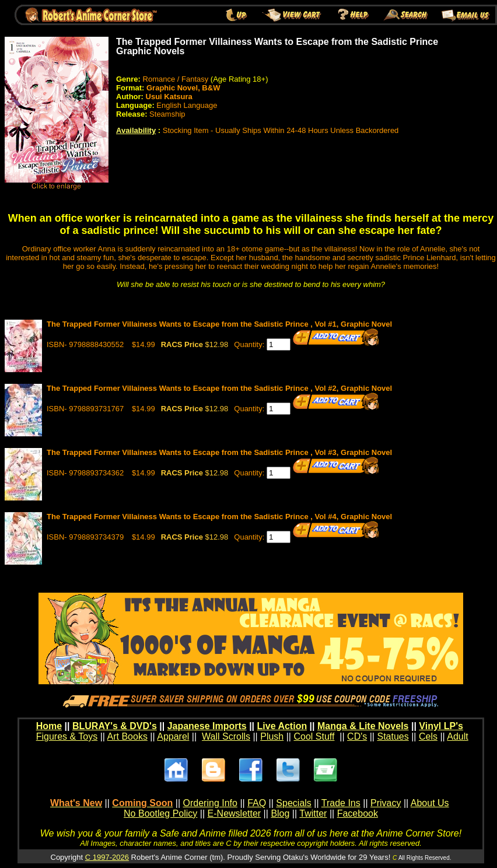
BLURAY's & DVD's (115, 726)
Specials (293, 803)
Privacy (386, 803)
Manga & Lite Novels (363, 726)
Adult (457, 736)
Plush (272, 736)
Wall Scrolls (226, 736)
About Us (430, 803)
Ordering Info (210, 803)
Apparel (173, 736)
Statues (393, 736)
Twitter (313, 813)
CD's (357, 736)
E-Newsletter (235, 813)
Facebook (358, 813)
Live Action (282, 726)
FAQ (257, 803)
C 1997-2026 (107, 857)
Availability (136, 130)
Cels (428, 736)
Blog (280, 813)
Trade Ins (341, 803)
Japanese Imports (207, 726)
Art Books (127, 736)
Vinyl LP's (441, 726)
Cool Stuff (314, 736)
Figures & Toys (67, 736)
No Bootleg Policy (160, 813)
